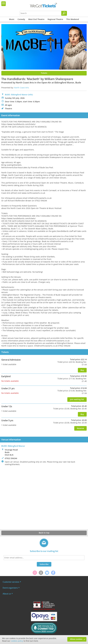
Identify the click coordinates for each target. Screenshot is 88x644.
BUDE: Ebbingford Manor (16, 95)
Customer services (11, 582)
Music (12, 19)
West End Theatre (36, 19)
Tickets (44, 73)
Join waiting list (77, 399)
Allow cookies (76, 639)
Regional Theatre (55, 19)
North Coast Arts (22, 88)
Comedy (21, 19)
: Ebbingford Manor (13, 446)
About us (7, 594)
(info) (30, 95)
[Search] (64, 13)
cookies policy (17, 641)
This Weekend (73, 19)
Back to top (44, 533)
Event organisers (10, 588)
